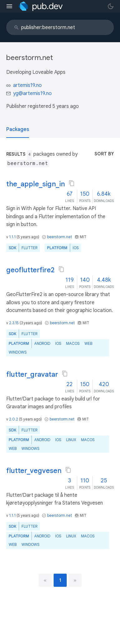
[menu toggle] (9, 6)
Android (42, 343)
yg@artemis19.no (32, 93)
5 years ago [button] (66, 106)
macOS (73, 343)
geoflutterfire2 (30, 270)
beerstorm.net (60, 237)
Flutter (29, 248)
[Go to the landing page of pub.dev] (41, 6)
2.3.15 (14, 323)
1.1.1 (12, 237)
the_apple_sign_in (36, 184)
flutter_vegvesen (34, 471)
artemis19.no (27, 85)
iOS (76, 248)
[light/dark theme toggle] (111, 6)
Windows (18, 352)
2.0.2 (14, 419)
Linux (71, 440)
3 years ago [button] (31, 323)
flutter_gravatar (32, 374)
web (88, 343)
